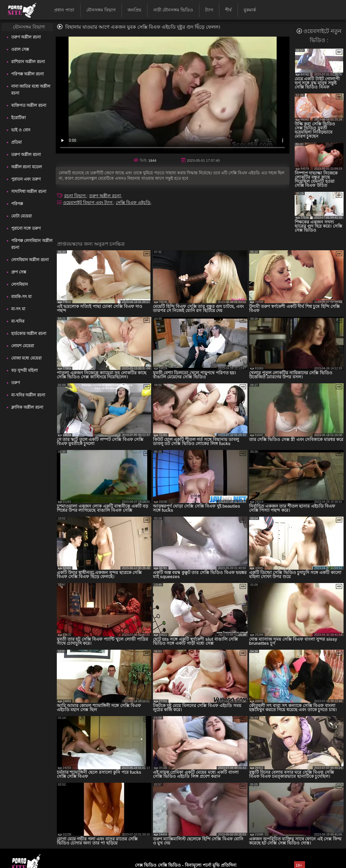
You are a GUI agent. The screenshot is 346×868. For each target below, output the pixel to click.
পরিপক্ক (17, 204)
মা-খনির (18, 321)
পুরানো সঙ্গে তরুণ (26, 228)
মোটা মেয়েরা (21, 216)
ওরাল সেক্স (20, 49)
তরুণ (16, 383)
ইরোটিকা (18, 118)
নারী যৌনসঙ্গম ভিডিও (173, 10)
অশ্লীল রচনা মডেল (26, 167)
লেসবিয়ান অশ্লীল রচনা (30, 260)
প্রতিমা (16, 142)
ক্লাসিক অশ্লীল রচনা (27, 407)
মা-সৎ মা (18, 309)
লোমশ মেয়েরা (23, 346)
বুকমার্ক (250, 10)
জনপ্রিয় (134, 10)
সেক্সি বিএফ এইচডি (133, 203)
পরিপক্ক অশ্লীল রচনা (27, 74)
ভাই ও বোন (21, 130)
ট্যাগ (209, 10)
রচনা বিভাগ (76, 196)
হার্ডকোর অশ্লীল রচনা (29, 333)
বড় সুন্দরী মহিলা (24, 370)
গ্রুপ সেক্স (19, 272)
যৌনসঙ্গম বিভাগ (101, 10)
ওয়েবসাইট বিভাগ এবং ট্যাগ (88, 203)
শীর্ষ (228, 10)
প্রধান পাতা (64, 10)
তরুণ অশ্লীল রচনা (26, 37)
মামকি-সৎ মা (21, 297)
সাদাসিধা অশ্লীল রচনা (29, 191)
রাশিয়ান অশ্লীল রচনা (28, 62)
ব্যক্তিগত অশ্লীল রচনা (29, 105)
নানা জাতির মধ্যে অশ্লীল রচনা (31, 90)
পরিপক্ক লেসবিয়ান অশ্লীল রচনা (32, 244)
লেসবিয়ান (20, 284)
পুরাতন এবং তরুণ (26, 179)
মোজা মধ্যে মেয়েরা (26, 358)
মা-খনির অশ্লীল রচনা (28, 395)
